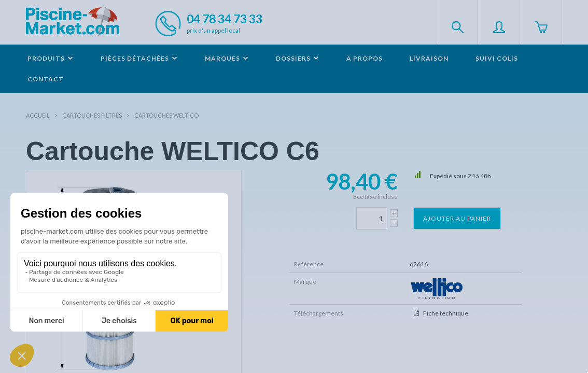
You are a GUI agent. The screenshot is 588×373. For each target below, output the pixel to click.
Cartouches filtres (92, 115)
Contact (46, 79)
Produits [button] (51, 58)
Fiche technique (446, 313)
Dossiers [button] (298, 58)
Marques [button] (227, 58)
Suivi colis (497, 58)
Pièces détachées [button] (139, 58)
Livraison (429, 58)
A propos (365, 58)
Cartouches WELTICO (166, 115)
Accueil (38, 115)
